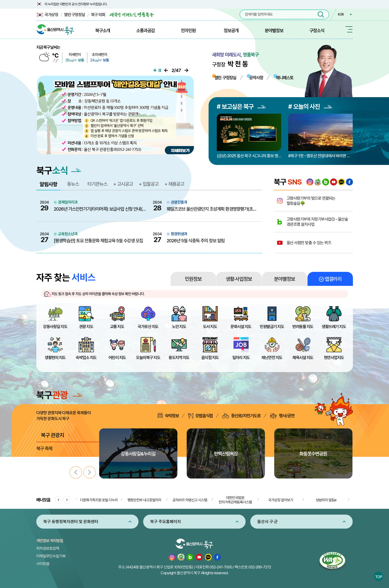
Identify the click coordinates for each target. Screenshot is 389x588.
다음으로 (186, 70)
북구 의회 (98, 15)
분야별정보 (274, 31)
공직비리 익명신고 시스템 (190, 500)
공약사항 (256, 78)
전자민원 (188, 31)
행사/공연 (282, 416)
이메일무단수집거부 (51, 556)
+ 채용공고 (174, 184)
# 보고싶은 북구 (241, 107)
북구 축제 (44, 448)
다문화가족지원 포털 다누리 (99, 500)
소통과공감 (145, 31)
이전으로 (166, 70)
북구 (59, 395)
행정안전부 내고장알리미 (144, 500)
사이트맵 (43, 564)
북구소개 (103, 31)
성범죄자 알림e (326, 500)
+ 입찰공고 (149, 184)
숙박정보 (168, 416)
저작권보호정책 (48, 548)
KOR (341, 14)
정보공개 (231, 31)
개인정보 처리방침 (50, 541)
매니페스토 (285, 78)
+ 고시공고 (123, 184)
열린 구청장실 (74, 15)
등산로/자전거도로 (241, 416)
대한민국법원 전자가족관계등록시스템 (235, 500)
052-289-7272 (260, 567)
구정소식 (317, 31)
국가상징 (47, 15)
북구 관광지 (52, 435)
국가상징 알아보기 (281, 500)
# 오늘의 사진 (310, 107)
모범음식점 (200, 416)
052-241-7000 (221, 567)
